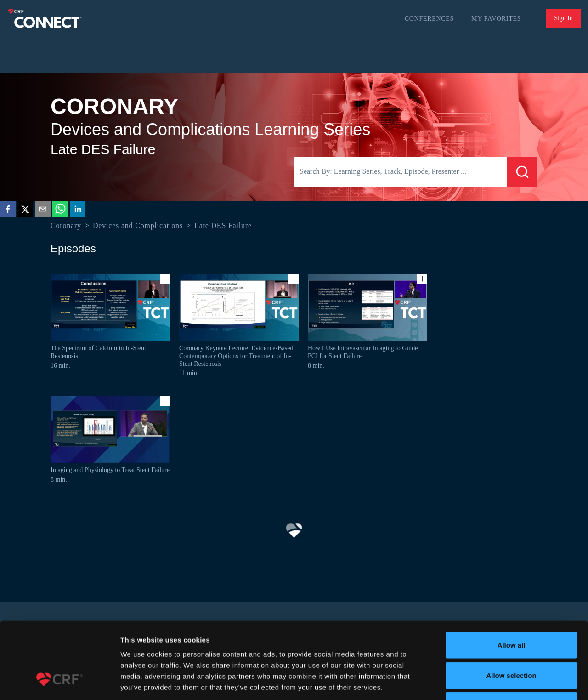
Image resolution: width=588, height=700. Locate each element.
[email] (43, 211)
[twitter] (25, 211)
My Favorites (496, 19)
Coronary (66, 225)
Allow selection (511, 610)
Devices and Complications (138, 225)
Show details (482, 682)
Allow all (512, 579)
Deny (512, 640)
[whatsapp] (60, 211)
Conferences (429, 19)
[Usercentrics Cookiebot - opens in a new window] (59, 682)
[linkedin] (78, 211)
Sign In (563, 18)
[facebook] (8, 211)
